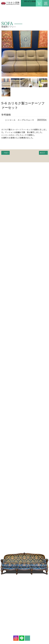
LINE (21, 638)
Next (46, 55)
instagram (15, 638)
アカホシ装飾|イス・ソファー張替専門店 (10, 3)
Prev (3, 55)
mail (27, 638)
